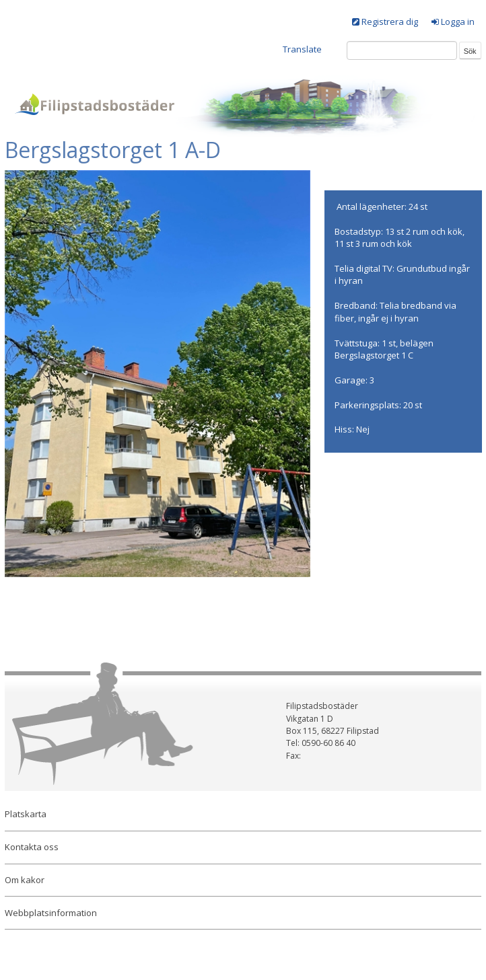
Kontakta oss (32, 847)
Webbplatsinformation (51, 913)
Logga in (458, 22)
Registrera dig (390, 22)
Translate (302, 49)
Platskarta (26, 814)
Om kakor (25, 880)
